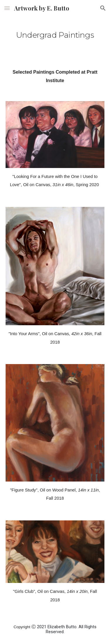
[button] (7, 8)
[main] (55, 34)
